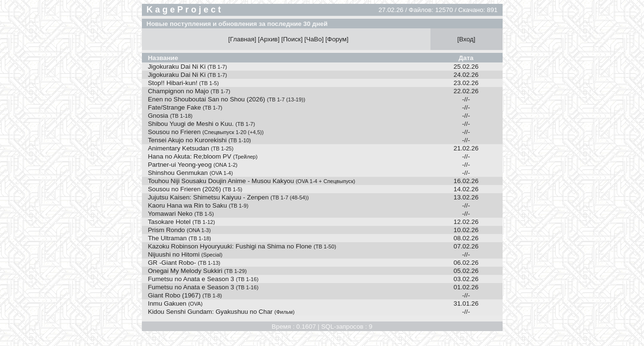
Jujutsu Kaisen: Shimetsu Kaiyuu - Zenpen (228, 197)
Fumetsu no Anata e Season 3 (203, 279)
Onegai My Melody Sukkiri (197, 271)
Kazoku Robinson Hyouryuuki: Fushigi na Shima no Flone (242, 246)
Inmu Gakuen (175, 303)
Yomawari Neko (181, 214)
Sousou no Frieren (206, 132)
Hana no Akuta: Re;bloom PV (202, 156)
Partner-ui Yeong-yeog (192, 165)
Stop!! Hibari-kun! (183, 83)
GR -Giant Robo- (184, 263)
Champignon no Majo (189, 91)
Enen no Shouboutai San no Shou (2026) (226, 99)
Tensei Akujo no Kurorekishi (199, 140)
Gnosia (170, 116)
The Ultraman (179, 238)
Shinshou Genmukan (190, 173)
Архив (269, 39)
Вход (466, 39)
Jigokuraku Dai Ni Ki (187, 67)
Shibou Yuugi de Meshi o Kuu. (201, 124)
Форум (337, 39)
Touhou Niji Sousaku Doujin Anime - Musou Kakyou (251, 181)
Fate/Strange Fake (185, 107)
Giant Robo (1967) (185, 295)
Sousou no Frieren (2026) (195, 189)
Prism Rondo (179, 230)
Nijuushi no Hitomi (185, 254)
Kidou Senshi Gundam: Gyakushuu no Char (221, 312)
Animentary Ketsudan (190, 148)
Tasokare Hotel (181, 222)
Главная (242, 39)
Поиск (292, 39)
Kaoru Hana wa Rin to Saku (198, 205)
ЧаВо (314, 39)
